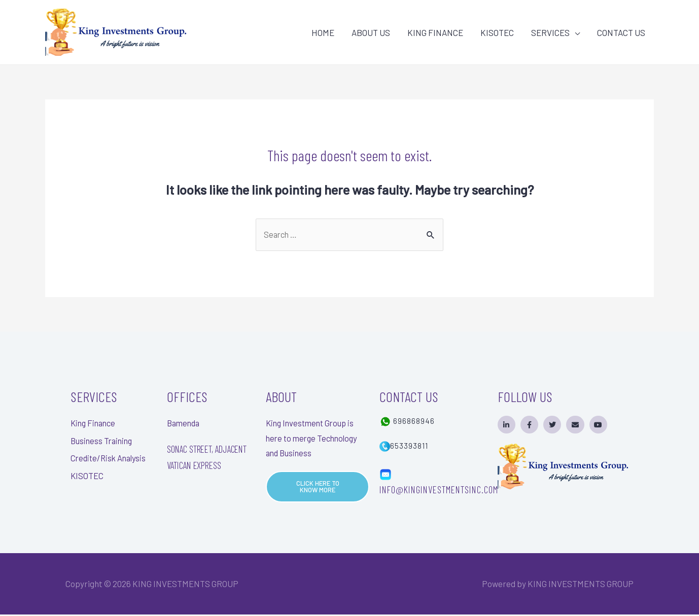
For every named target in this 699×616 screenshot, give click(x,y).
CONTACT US (621, 32)
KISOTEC (497, 32)
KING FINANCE (435, 32)
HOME (323, 32)
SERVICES (550, 32)
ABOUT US (371, 32)
